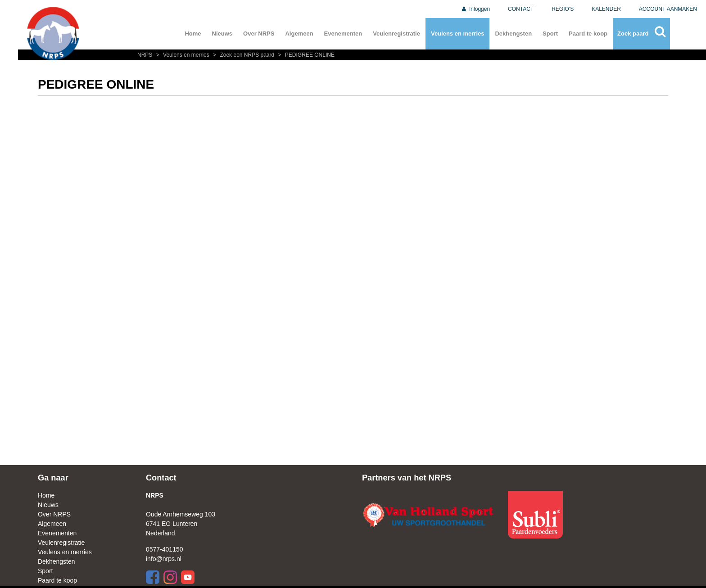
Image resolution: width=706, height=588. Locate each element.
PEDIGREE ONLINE (305, 55)
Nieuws (222, 34)
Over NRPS (259, 34)
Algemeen (299, 34)
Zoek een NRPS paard (243, 55)
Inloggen (475, 9)
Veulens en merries (458, 34)
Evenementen (343, 34)
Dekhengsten (513, 34)
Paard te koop (588, 34)
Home (193, 34)
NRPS (146, 55)
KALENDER (606, 9)
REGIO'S (563, 9)
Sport (550, 34)
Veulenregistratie (396, 34)
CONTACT (521, 9)
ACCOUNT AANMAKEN (668, 9)
